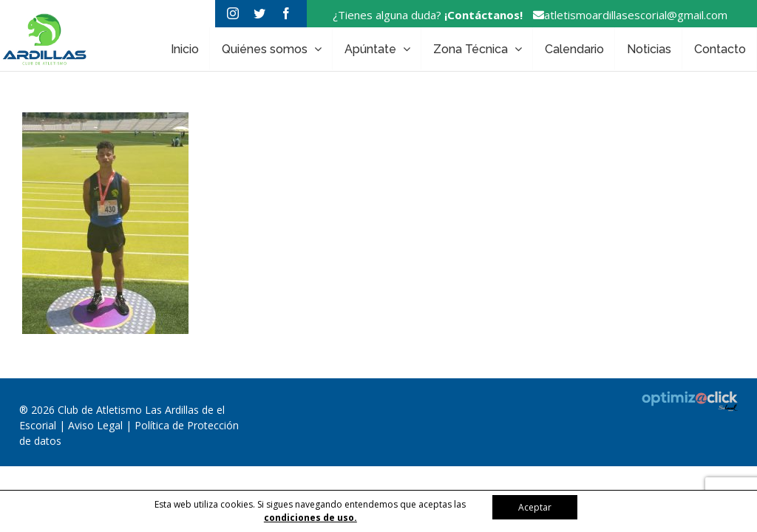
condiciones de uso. (310, 518)
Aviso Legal (97, 425)
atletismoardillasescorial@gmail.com (627, 15)
